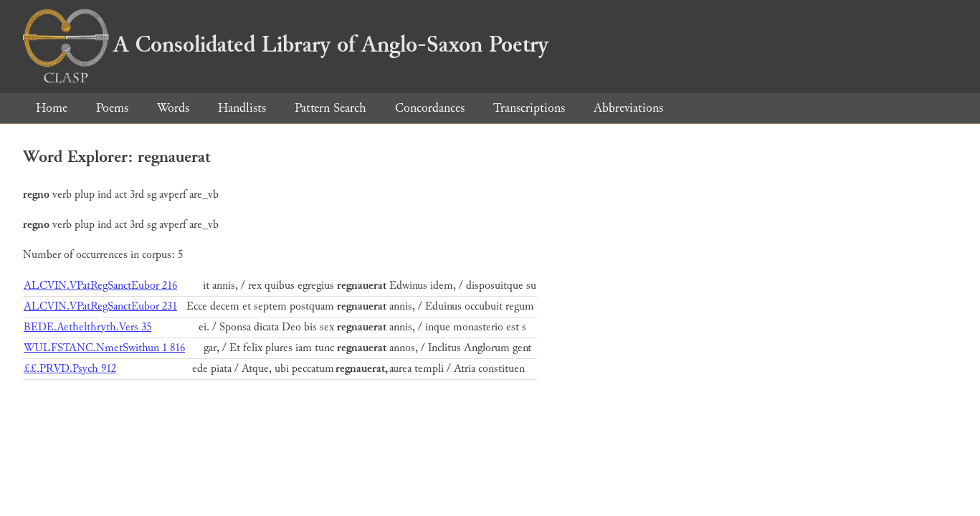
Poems (112, 108)
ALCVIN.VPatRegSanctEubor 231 (100, 306)
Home (52, 108)
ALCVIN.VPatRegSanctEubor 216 (100, 286)
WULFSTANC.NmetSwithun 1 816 (104, 348)
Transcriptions (529, 108)
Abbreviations (628, 108)
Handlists (242, 108)
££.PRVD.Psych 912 (70, 369)
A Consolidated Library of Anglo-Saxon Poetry (286, 44)
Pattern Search (330, 108)
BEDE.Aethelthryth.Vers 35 (87, 327)
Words (173, 108)
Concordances (430, 108)
